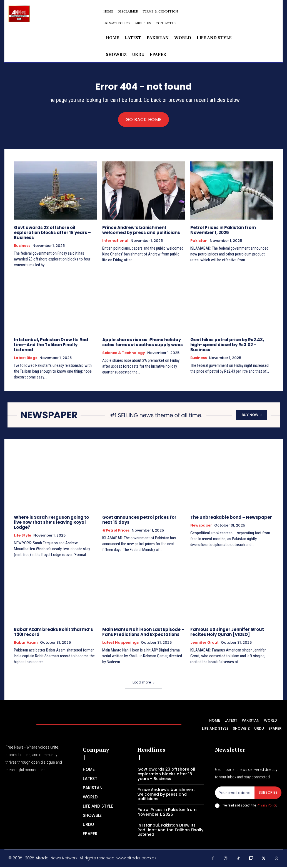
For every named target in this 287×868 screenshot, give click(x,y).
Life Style (23, 537)
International (115, 243)
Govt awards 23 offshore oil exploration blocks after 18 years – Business (52, 234)
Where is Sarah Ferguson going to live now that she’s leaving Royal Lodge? (51, 524)
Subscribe (268, 794)
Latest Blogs (26, 360)
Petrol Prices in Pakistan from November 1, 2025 (223, 232)
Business (22, 248)
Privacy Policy (266, 807)
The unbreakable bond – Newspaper (231, 519)
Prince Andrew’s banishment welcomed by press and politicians (141, 232)
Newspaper (201, 527)
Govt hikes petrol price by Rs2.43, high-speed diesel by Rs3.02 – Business (227, 347)
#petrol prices (116, 532)
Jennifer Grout (204, 644)
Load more (144, 684)
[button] (218, 17)
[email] (235, 795)
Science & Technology (124, 355)
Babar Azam (26, 644)
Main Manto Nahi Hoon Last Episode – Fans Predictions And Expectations (143, 634)
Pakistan (199, 243)
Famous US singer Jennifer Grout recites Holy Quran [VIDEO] (227, 634)
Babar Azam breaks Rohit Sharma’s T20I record (53, 634)
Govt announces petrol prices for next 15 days (139, 521)
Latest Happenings (120, 644)
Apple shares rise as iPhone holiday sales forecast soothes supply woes (143, 344)
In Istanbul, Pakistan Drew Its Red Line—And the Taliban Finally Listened (51, 347)
